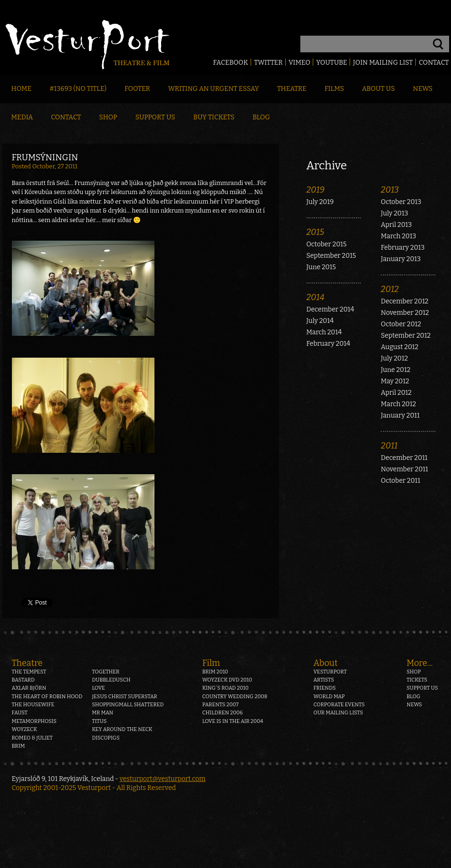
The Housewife (33, 705)
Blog (261, 117)
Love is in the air (233, 721)
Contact (434, 63)
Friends (325, 688)
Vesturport (330, 672)
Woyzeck (25, 729)
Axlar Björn (29, 688)
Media (22, 117)
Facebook (230, 63)
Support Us (155, 117)
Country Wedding (235, 697)
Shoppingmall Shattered (128, 705)
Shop (108, 117)
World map (329, 697)
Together (106, 672)
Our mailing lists (338, 713)
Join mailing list (383, 63)
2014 (316, 297)
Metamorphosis (34, 721)
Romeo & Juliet (32, 738)
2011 (389, 446)
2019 (316, 190)
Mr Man (102, 713)
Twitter (268, 63)
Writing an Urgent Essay (214, 89)
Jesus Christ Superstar (124, 697)
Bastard (24, 680)
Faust (20, 713)
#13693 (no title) (78, 89)
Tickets (417, 680)
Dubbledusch (111, 680)
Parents (221, 705)
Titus (99, 721)
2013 (390, 190)
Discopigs (106, 738)
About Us (379, 89)
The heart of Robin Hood (47, 697)
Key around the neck (122, 729)
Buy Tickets (214, 117)
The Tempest (29, 672)
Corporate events (339, 705)
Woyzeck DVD (227, 680)
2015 (316, 232)
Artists (324, 680)
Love (98, 688)
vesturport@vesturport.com (163, 779)
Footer (137, 89)
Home (22, 89)
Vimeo (299, 63)
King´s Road (225, 688)
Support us (422, 688)
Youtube (331, 63)
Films (334, 89)
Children (223, 713)
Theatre (292, 89)
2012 (390, 289)
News (423, 89)
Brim (19, 746)
